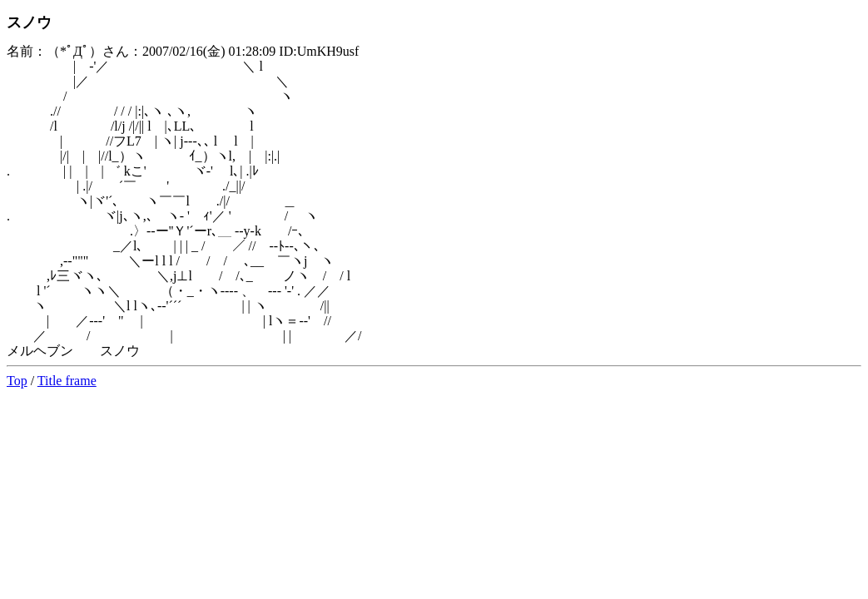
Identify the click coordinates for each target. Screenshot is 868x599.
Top (17, 381)
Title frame (67, 381)
